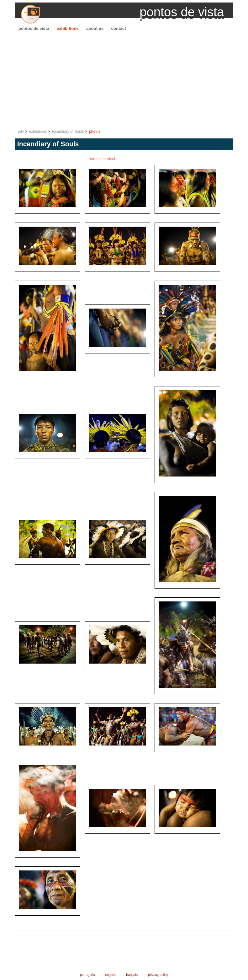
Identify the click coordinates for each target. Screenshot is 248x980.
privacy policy (158, 975)
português (87, 975)
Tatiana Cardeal (102, 159)
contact (118, 28)
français (132, 975)
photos (95, 132)
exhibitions (68, 28)
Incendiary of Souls (68, 132)
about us (95, 28)
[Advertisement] (124, 80)
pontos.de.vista (34, 28)
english (110, 975)
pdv (21, 132)
